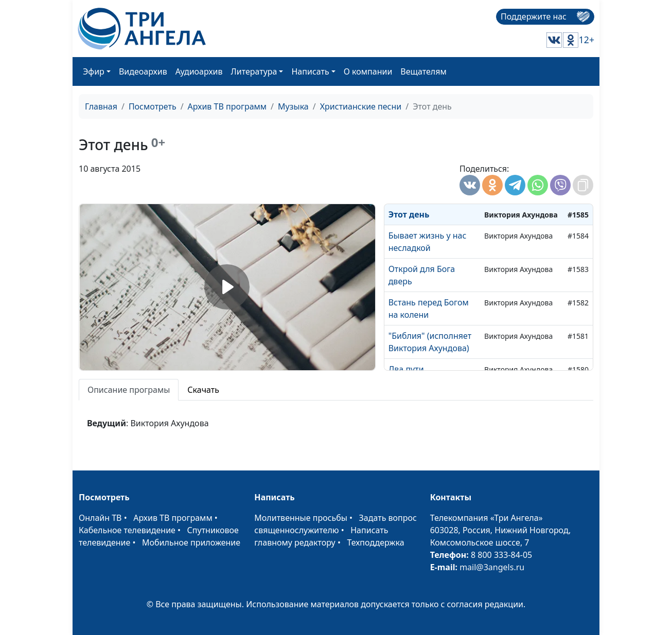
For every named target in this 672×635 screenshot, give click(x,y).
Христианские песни (361, 106)
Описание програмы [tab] (129, 390)
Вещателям (423, 71)
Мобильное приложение (191, 542)
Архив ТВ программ (227, 106)
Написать (310, 71)
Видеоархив (143, 71)
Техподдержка (375, 542)
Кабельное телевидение (127, 530)
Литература (254, 71)
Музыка (293, 106)
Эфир (94, 71)
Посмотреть (153, 106)
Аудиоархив (199, 71)
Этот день (409, 214)
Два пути (406, 369)
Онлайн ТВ (100, 518)
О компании (368, 71)
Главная (101, 106)
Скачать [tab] (203, 390)
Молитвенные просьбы (301, 518)
